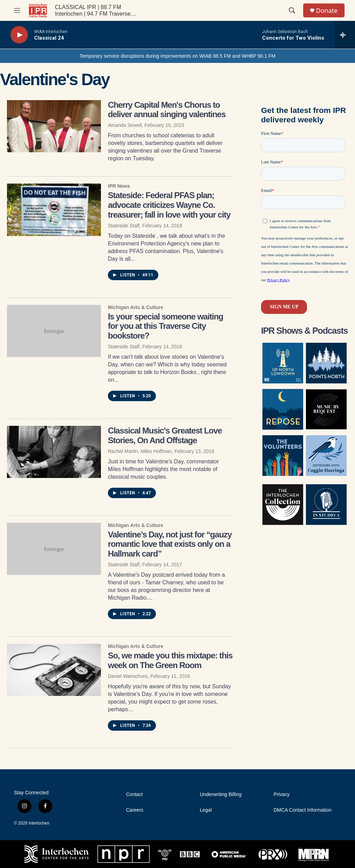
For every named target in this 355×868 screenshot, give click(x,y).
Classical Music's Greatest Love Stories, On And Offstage (165, 435)
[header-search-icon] (292, 10)
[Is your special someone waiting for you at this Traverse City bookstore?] (54, 331)
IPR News (119, 186)
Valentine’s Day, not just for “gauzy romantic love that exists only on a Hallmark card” (170, 544)
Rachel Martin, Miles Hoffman (140, 451)
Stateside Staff (124, 226)
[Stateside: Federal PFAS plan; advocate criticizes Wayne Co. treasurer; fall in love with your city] (54, 210)
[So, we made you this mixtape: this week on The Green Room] (54, 670)
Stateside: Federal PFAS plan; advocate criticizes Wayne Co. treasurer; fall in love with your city (169, 205)
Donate (327, 11)
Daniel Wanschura (128, 676)
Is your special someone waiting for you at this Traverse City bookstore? (165, 326)
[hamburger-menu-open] (17, 10)
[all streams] (345, 35)
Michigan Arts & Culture (136, 307)
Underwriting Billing (221, 794)
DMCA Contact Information (303, 810)
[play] (19, 35)
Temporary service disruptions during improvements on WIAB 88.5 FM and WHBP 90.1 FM (177, 56)
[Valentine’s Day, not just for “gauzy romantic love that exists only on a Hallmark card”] (54, 549)
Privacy (282, 794)
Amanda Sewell (125, 125)
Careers (135, 810)
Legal (206, 810)
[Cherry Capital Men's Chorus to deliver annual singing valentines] (54, 126)
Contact (134, 794)
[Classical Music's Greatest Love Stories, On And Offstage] (54, 452)
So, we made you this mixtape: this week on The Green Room (170, 660)
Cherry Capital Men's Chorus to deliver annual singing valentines (167, 110)
